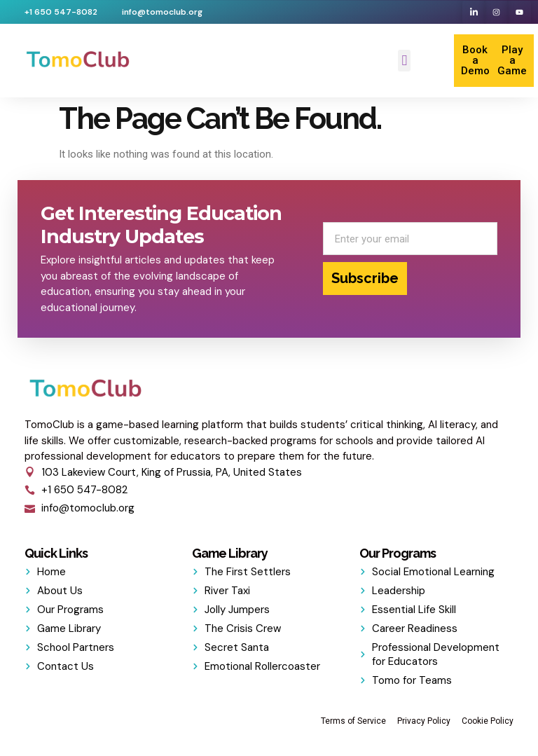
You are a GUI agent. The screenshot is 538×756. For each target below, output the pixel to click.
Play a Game (512, 60)
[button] (404, 61)
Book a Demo (475, 60)
